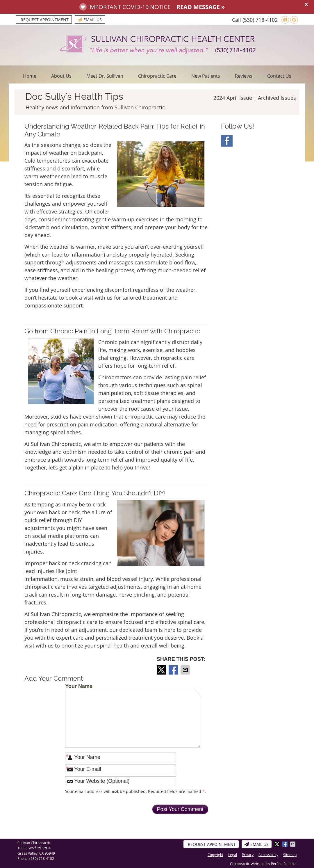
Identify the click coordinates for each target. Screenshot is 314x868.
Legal (233, 855)
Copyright (215, 855)
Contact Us (279, 76)
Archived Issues (277, 98)
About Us (61, 76)
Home (30, 76)
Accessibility (268, 855)
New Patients (206, 76)
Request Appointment (45, 20)
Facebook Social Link (227, 141)
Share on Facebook (174, 670)
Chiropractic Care (157, 76)
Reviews (244, 76)
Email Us (90, 20)
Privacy (248, 855)
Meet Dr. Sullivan (105, 76)
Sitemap (290, 855)
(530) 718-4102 (260, 20)
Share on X (162, 670)
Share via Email (186, 670)
